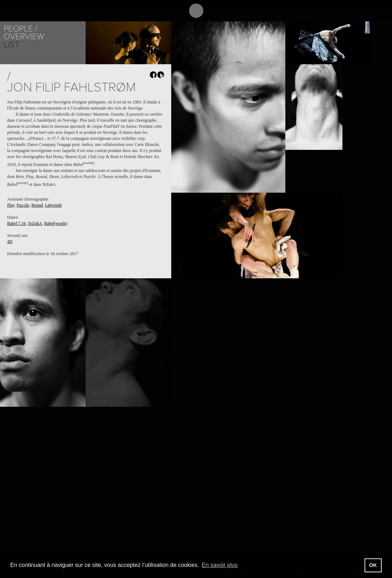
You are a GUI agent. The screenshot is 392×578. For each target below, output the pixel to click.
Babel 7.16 (16, 223)
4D (10, 242)
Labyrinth (53, 205)
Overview (24, 37)
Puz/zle (23, 205)
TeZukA (35, 223)
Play (11, 205)
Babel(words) (56, 223)
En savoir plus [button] (220, 565)
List (11, 45)
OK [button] (373, 565)
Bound (37, 205)
